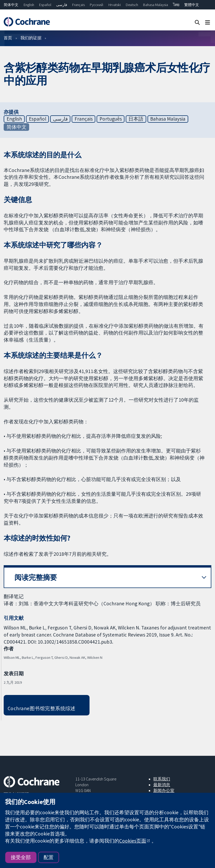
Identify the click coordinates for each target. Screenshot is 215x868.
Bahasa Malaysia (156, 5)
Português (111, 119)
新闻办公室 (164, 790)
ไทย (176, 5)
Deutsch (132, 5)
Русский (96, 5)
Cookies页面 (133, 841)
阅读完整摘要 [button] (36, 577)
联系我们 (162, 779)
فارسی (62, 5)
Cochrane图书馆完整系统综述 (42, 708)
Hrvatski (115, 5)
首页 (8, 38)
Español (45, 5)
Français (78, 5)
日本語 (136, 119)
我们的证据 (31, 38)
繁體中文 (192, 5)
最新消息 (162, 785)
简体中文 (11, 5)
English (29, 5)
